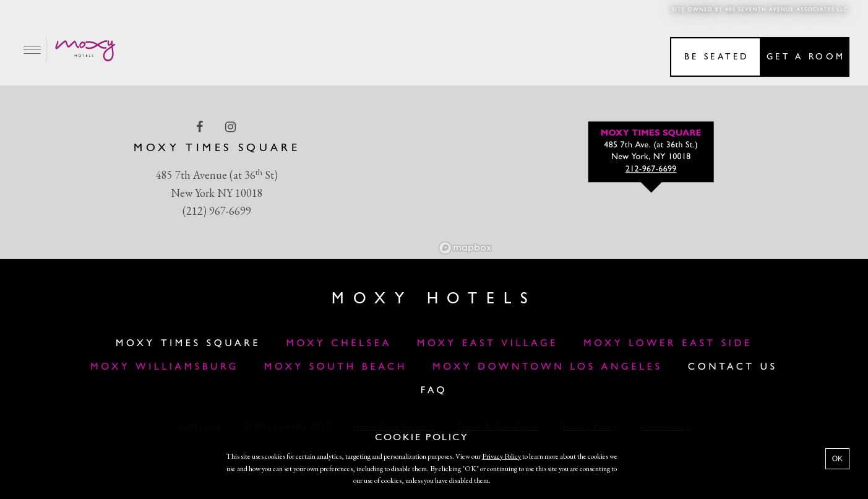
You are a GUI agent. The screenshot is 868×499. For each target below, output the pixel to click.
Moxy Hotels (434, 299)
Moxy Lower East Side (668, 344)
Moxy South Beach (336, 367)
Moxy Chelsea (338, 344)
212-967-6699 (651, 170)
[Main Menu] (32, 50)
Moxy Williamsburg (165, 367)
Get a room (806, 57)
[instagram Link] (232, 127)
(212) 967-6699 (217, 211)
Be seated (717, 57)
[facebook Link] (201, 127)
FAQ (434, 391)
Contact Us (733, 367)
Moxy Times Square (188, 344)
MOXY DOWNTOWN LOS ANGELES (547, 367)
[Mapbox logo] (465, 248)
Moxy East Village (488, 344)
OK (837, 459)
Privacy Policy (501, 456)
